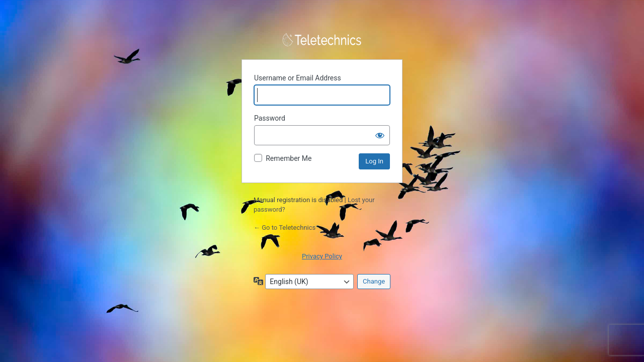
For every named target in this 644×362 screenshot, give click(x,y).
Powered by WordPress (322, 40)
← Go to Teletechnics (285, 228)
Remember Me (289, 158)
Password (270, 118)
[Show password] (380, 135)
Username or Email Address (298, 78)
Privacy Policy (322, 256)
